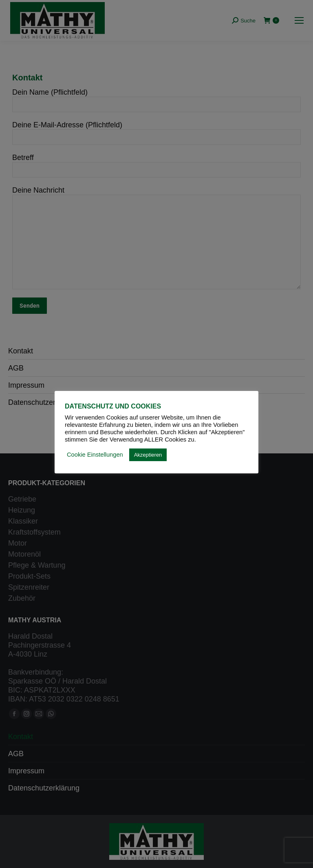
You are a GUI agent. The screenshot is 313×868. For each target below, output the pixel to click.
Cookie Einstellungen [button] (95, 455)
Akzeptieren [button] (148, 455)
